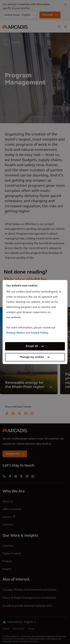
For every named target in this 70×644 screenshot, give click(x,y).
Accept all (32, 346)
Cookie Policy (40, 333)
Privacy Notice (16, 333)
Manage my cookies (32, 357)
